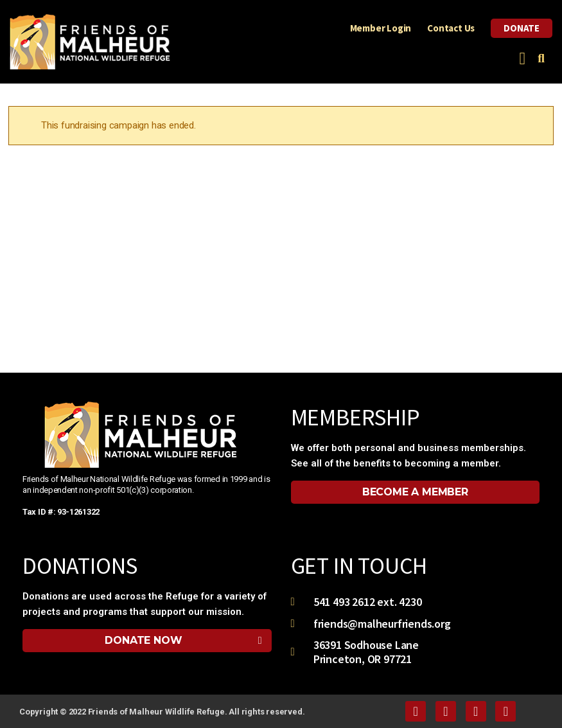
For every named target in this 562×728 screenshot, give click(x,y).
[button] (522, 59)
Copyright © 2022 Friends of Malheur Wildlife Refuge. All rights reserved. (162, 712)
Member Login (381, 28)
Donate (522, 28)
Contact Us (451, 28)
